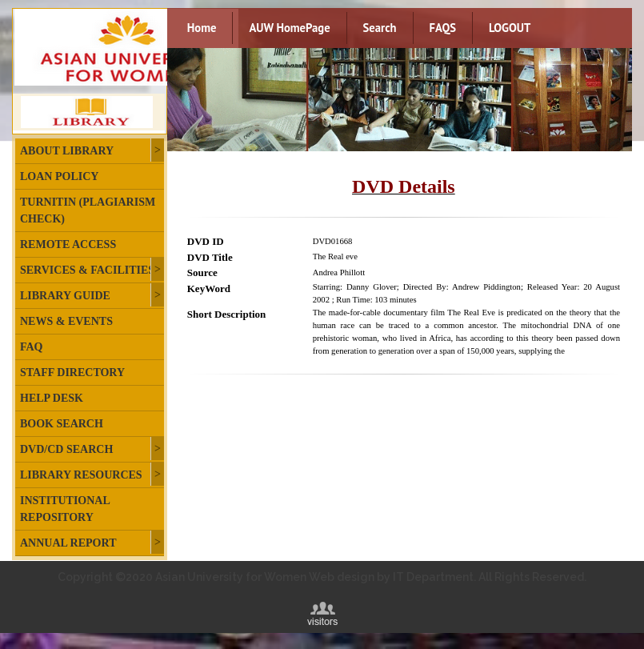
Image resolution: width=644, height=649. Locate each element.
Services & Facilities (87, 270)
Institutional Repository (65, 509)
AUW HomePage (289, 28)
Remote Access (68, 244)
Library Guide (65, 296)
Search (380, 28)
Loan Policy (59, 176)
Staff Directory (72, 373)
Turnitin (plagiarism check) (88, 210)
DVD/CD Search (66, 449)
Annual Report (68, 543)
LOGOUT (510, 28)
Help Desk (52, 398)
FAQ (32, 347)
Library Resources (81, 475)
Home (202, 28)
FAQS (443, 28)
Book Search (62, 424)
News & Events (66, 321)
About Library (67, 151)
